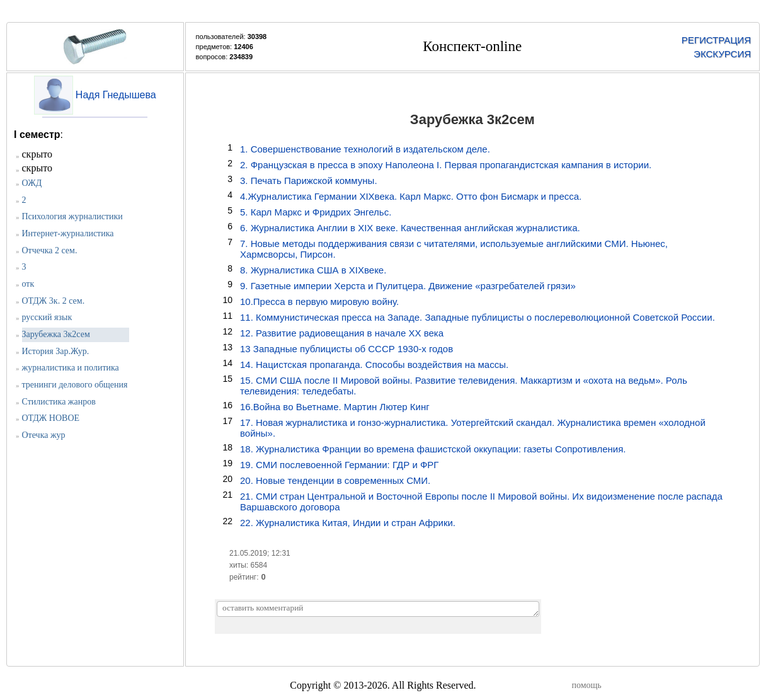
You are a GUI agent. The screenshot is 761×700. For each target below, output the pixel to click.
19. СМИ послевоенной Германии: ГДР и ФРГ (340, 465)
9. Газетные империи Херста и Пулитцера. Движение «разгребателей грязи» (408, 286)
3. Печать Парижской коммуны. (309, 181)
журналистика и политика (71, 368)
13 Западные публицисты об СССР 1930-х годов (346, 349)
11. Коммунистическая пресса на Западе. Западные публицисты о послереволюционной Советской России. (478, 317)
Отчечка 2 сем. (50, 250)
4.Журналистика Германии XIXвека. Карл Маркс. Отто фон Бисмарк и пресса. (411, 196)
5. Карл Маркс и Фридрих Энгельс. (316, 212)
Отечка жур (44, 435)
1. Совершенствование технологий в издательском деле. (365, 149)
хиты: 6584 (248, 565)
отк (28, 284)
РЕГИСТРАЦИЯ (716, 40)
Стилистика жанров (59, 402)
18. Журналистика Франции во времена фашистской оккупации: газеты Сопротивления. (433, 449)
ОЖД (32, 183)
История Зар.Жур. (56, 351)
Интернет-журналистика (68, 233)
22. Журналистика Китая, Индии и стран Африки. (348, 523)
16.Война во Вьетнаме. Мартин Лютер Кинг (335, 407)
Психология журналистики (72, 216)
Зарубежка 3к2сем (56, 334)
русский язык (47, 317)
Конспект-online (472, 46)
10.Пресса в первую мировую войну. (319, 301)
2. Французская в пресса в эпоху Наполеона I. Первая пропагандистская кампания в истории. (446, 165)
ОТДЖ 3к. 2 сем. (54, 301)
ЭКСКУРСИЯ (722, 54)
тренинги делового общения (75, 385)
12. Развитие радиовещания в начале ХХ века (342, 333)
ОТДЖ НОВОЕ (51, 418)
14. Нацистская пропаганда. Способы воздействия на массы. (374, 364)
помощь (587, 685)
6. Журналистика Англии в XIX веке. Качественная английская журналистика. (410, 228)
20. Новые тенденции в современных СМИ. (335, 480)
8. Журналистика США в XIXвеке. (313, 270)
